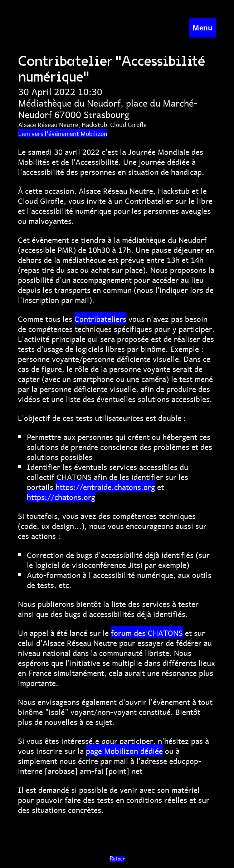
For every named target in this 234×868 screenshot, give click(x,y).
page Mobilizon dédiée (124, 750)
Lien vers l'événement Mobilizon (63, 133)
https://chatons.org (61, 496)
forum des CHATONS (147, 632)
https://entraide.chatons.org (105, 486)
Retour (117, 859)
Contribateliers (100, 318)
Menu (203, 27)
